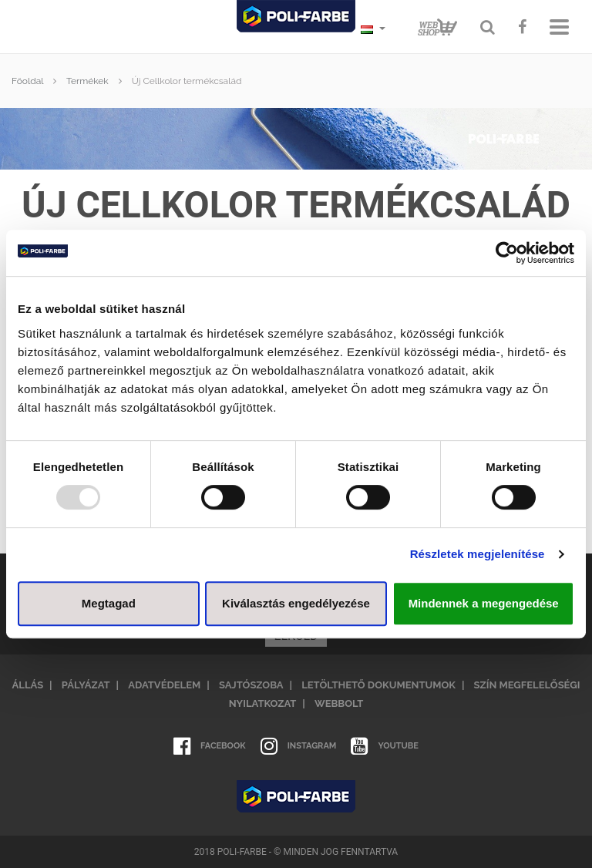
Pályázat (86, 685)
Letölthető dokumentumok (378, 685)
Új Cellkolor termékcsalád (187, 81)
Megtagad (109, 603)
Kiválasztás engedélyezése (296, 603)
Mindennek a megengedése (484, 603)
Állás (28, 685)
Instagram (299, 746)
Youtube (384, 746)
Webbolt (339, 703)
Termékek (87, 81)
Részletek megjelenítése (478, 554)
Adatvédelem (164, 685)
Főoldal (27, 81)
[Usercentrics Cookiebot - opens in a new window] (507, 253)
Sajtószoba (251, 685)
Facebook (209, 746)
